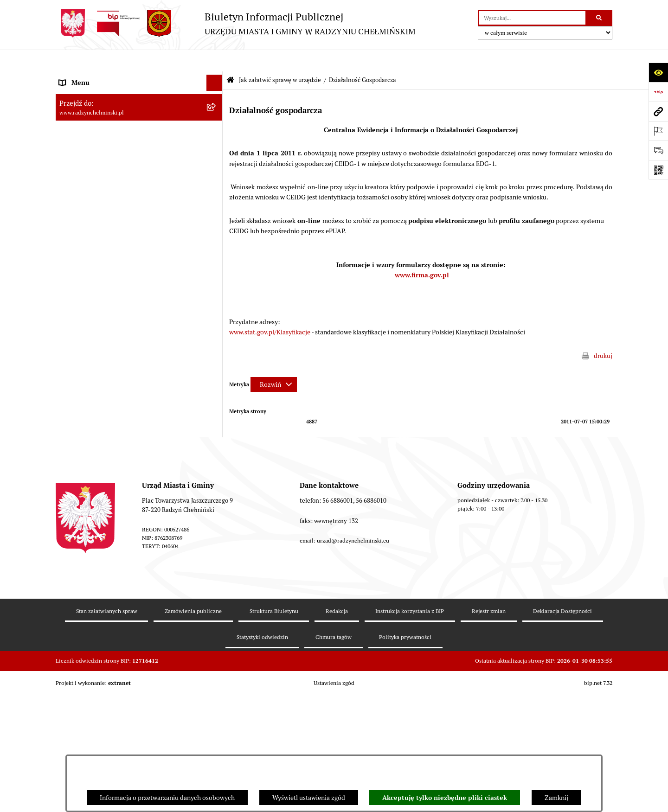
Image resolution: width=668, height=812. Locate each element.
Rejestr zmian (489, 726)
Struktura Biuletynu (274, 726)
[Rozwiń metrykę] (274, 363)
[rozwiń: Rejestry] (216, 418)
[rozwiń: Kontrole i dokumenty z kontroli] (216, 434)
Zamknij (556, 798)
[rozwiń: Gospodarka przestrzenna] (216, 386)
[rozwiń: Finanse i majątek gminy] (216, 272)
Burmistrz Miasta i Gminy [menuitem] (95, 142)
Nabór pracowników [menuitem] (87, 256)
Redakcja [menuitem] (72, 467)
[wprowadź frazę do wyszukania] (532, 18)
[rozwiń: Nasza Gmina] (216, 77)
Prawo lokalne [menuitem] (79, 304)
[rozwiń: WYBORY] (216, 110)
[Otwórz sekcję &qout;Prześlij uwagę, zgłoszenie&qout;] (658, 150)
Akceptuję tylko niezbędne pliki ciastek (445, 798)
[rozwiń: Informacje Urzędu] (216, 175)
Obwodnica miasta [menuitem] (85, 353)
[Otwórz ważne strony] (658, 131)
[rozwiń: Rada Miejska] (216, 126)
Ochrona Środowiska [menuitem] (88, 402)
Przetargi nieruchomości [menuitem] (94, 239)
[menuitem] (139, 110)
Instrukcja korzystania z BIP (410, 726)
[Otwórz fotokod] (658, 170)
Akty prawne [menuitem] (77, 320)
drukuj (603, 334)
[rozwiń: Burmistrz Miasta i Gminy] (216, 142)
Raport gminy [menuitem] (78, 93)
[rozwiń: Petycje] (216, 191)
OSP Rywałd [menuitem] (76, 515)
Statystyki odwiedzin (262, 753)
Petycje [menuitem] (69, 191)
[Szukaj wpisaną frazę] (600, 18)
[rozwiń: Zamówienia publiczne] (216, 223)
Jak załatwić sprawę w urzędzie (280, 58)
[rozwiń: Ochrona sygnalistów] (216, 207)
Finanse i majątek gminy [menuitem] (93, 272)
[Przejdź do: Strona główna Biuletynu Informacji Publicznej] (230, 59)
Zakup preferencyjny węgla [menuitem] (97, 369)
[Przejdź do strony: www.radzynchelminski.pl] (658, 111)
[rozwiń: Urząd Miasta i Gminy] (216, 158)
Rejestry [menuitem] (71, 418)
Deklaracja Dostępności (562, 726)
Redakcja (337, 726)
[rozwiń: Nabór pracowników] (216, 256)
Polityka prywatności (405, 753)
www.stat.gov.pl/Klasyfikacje (270, 310)
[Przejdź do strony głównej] (236, 23)
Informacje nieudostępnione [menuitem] (100, 499)
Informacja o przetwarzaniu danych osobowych (167, 798)
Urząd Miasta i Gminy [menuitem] (89, 158)
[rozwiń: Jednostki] (216, 288)
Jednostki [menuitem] (72, 288)
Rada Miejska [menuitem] (78, 126)
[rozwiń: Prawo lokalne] (216, 304)
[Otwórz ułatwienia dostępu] (658, 72)
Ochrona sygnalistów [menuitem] (89, 207)
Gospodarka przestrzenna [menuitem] (95, 385)
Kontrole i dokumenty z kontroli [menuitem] (104, 434)
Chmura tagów (334, 753)
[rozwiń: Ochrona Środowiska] (216, 402)
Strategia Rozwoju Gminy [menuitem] (95, 337)
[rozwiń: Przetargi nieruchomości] (216, 240)
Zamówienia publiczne (193, 726)
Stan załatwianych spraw (107, 726)
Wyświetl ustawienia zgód (309, 798)
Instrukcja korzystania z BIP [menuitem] (99, 483)
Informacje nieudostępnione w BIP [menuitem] (108, 450)
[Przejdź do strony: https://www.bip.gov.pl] (658, 92)
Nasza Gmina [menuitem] (78, 77)
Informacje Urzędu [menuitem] (86, 174)
